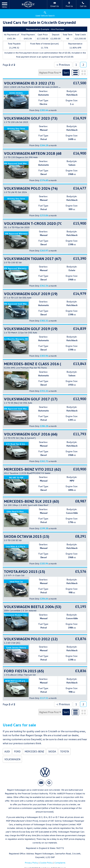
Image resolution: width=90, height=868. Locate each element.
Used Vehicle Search (45, 14)
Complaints (60, 863)
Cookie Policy (46, 863)
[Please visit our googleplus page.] (49, 783)
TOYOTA (65, 751)
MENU (5, 5)
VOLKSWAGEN (12, 759)
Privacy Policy (32, 863)
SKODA (52, 751)
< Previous (63, 65)
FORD (17, 751)
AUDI (7, 751)
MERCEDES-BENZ (34, 751)
